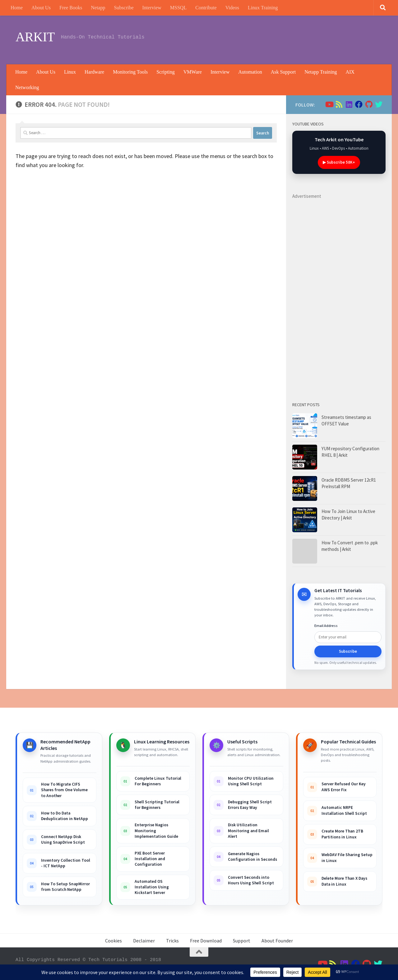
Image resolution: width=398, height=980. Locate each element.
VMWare (193, 72)
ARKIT (35, 37)
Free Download (206, 941)
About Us (41, 8)
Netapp (98, 8)
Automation (250, 72)
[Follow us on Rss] (339, 104)
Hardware (94, 72)
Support (242, 941)
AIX (350, 72)
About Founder (277, 941)
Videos (232, 8)
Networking (27, 87)
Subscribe (124, 8)
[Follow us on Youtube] (329, 104)
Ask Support (283, 72)
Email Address (326, 626)
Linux (70, 72)
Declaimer (144, 941)
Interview (152, 8)
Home (17, 8)
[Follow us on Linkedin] (349, 104)
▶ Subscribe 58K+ (339, 162)
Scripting (166, 72)
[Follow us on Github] (369, 104)
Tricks (172, 941)
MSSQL (178, 8)
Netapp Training (321, 72)
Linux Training (263, 8)
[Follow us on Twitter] (379, 104)
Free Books (71, 8)
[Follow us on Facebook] (359, 104)
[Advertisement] (269, 39)
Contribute (206, 8)
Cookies (113, 941)
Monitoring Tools (130, 72)
